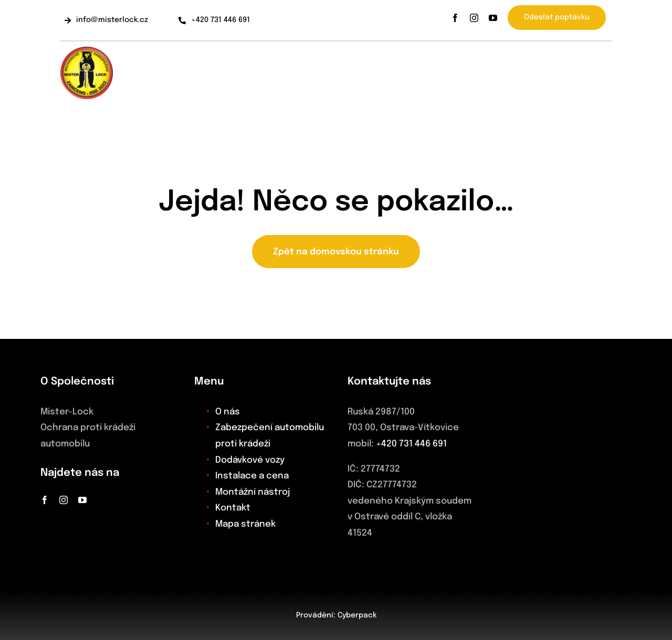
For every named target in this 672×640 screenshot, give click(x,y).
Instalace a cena (252, 476)
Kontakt (233, 508)
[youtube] (493, 18)
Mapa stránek (245, 524)
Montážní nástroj (253, 492)
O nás (228, 412)
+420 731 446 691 (411, 444)
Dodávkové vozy (250, 460)
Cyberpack (357, 615)
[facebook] (455, 18)
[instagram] (474, 18)
